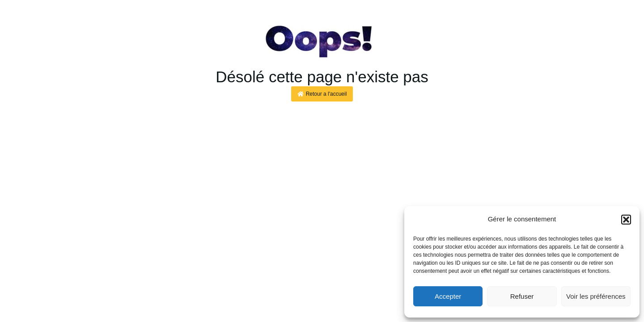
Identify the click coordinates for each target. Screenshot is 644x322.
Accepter (448, 296)
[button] (626, 220)
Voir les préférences (596, 296)
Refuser (522, 296)
